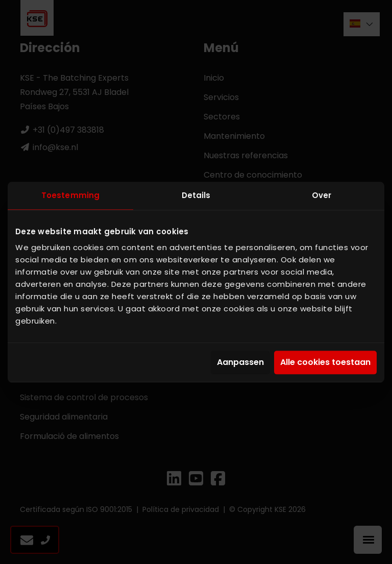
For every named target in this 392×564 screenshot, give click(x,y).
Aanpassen (240, 363)
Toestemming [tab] (70, 195)
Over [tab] (322, 195)
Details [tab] (196, 195)
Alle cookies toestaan (325, 363)
